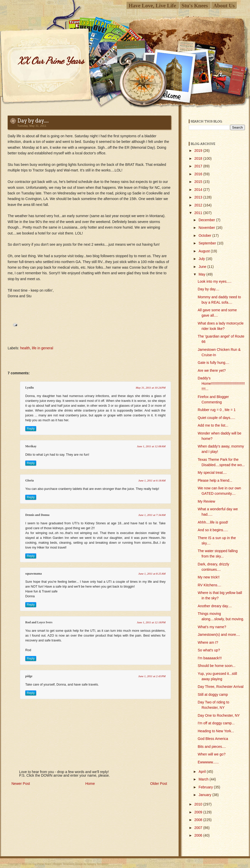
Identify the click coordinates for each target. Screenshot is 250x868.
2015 (199, 182)
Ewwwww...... (208, 762)
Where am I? (208, 642)
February (206, 787)
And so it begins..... (213, 530)
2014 (199, 190)
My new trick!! (209, 577)
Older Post (159, 784)
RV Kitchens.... (209, 585)
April (203, 772)
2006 (199, 835)
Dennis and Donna (37, 515)
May (202, 274)
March (204, 779)
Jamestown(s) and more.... (219, 635)
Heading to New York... (216, 731)
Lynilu (29, 388)
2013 (199, 197)
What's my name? (212, 627)
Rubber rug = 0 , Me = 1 (217, 410)
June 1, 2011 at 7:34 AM (152, 515)
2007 (199, 828)
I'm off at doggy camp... (216, 723)
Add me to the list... (213, 425)
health (25, 348)
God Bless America (213, 739)
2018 (199, 158)
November (207, 228)
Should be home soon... (217, 666)
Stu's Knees (195, 5)
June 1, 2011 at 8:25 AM (152, 574)
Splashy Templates (98, 864)
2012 (199, 205)
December (207, 220)
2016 (199, 174)
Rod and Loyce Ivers (39, 622)
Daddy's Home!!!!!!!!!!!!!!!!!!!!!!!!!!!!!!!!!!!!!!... (221, 383)
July (202, 259)
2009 (199, 812)
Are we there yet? (212, 370)
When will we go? (212, 754)
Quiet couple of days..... (216, 418)
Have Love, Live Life (152, 5)
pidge (29, 676)
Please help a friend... (215, 480)
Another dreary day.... (215, 606)
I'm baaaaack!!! (210, 658)
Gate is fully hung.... (214, 363)
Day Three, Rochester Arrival (221, 687)
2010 (199, 804)
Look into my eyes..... (215, 281)
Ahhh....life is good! (213, 522)
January (205, 795)
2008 (199, 820)
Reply (31, 429)
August (204, 251)
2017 (199, 166)
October (205, 235)
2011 (199, 213)
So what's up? (209, 650)
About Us (224, 5)
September (208, 243)
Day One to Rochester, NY (219, 715)
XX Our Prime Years (51, 61)
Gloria (29, 480)
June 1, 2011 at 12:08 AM (151, 446)
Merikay (31, 446)
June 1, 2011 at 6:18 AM (152, 480)
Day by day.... (33, 121)
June (203, 267)
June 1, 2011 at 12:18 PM (151, 622)
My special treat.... (212, 473)
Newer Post (21, 784)
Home (90, 784)
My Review (206, 501)
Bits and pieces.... (212, 747)
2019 (199, 151)
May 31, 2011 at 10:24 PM (151, 388)
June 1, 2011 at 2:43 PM (152, 676)
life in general (42, 348)
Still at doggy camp (213, 695)
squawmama (34, 574)
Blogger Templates (64, 864)
